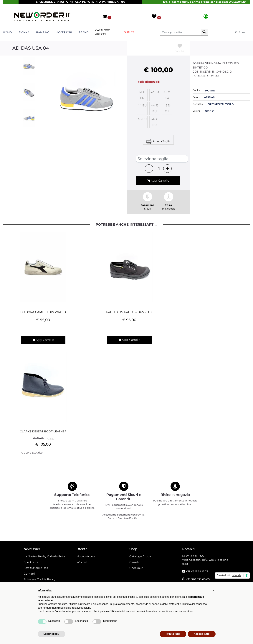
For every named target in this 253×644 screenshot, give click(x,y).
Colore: (197, 111)
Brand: (196, 97)
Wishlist (82, 562)
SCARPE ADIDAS (149, 151)
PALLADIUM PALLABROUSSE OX (129, 312)
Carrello (135, 562)
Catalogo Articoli (103, 32)
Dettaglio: (198, 104)
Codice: (197, 90)
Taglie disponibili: (148, 82)
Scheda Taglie (161, 141)
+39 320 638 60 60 (198, 579)
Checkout (136, 568)
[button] (105, 16)
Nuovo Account (87, 556)
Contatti (29, 574)
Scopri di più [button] (51, 634)
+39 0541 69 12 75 (197, 571)
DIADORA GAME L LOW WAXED (43, 312)
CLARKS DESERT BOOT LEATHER (43, 431)
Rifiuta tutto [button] (173, 634)
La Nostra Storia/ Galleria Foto (44, 556)
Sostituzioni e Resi (37, 568)
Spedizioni (31, 562)
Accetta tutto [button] (202, 634)
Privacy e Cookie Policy (39, 579)
